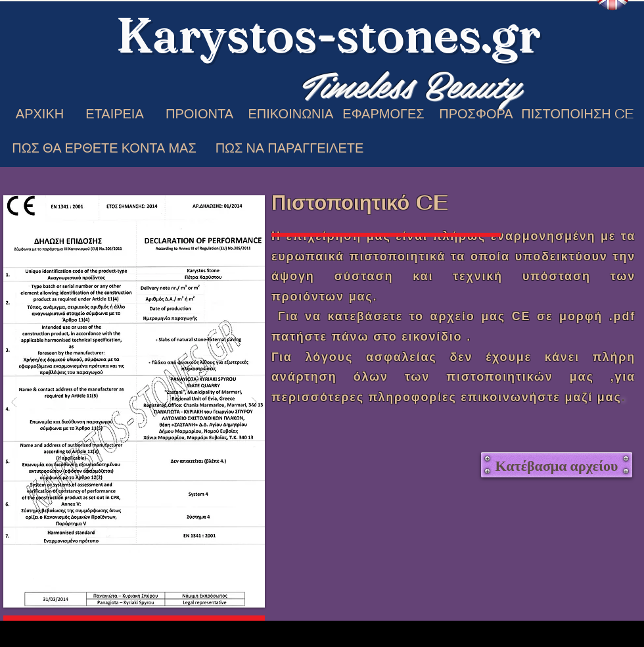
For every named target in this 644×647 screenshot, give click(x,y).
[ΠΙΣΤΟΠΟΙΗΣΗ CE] (577, 113)
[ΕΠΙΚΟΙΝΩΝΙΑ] (291, 113)
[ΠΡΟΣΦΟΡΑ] (476, 113)
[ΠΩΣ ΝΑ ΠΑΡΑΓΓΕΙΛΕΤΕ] (289, 148)
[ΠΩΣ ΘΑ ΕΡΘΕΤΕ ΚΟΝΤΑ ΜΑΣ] (104, 148)
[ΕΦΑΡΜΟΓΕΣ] (383, 113)
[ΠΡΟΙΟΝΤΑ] (199, 113)
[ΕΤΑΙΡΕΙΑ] (115, 113)
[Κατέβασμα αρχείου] (557, 465)
